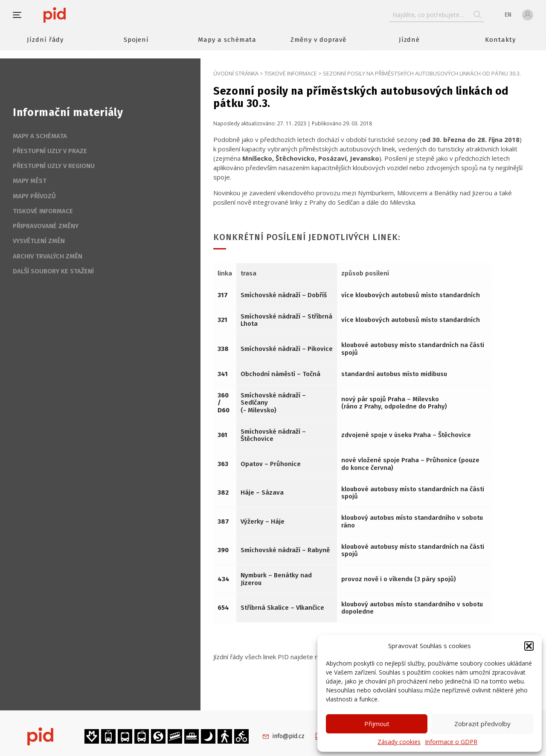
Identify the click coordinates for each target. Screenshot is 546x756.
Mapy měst (30, 181)
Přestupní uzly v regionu (54, 166)
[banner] (80, 15)
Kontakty (500, 40)
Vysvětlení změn (39, 241)
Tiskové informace (291, 73)
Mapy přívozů (34, 196)
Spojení (136, 40)
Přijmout (377, 724)
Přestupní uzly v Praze (50, 151)
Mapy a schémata (227, 40)
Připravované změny (46, 226)
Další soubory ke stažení (53, 271)
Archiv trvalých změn (48, 256)
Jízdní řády (45, 40)
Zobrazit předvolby (482, 724)
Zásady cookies (399, 742)
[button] (529, 646)
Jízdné (409, 40)
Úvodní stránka (236, 73)
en (508, 15)
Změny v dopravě (318, 40)
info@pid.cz (289, 736)
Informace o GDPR (451, 742)
